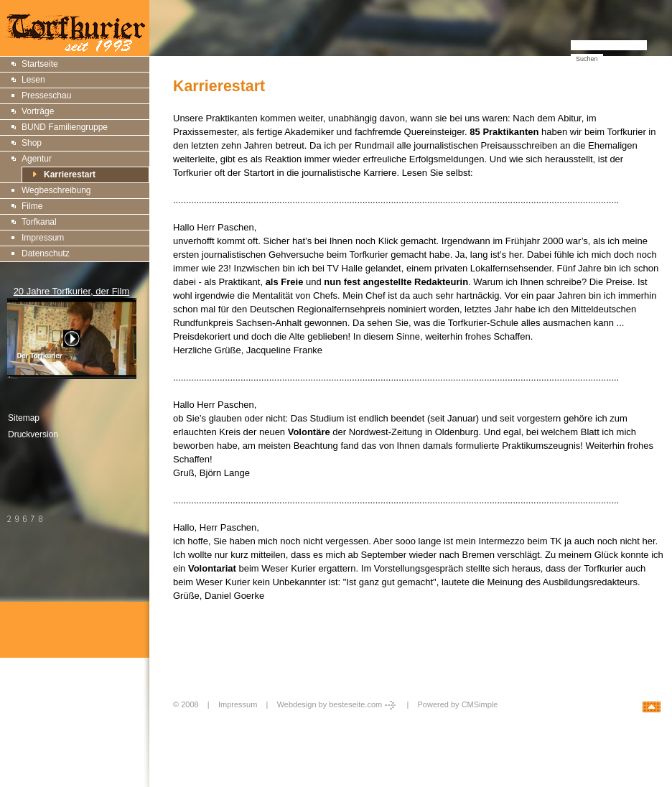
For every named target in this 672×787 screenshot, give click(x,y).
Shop (32, 143)
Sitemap (24, 418)
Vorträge (38, 111)
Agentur (37, 159)
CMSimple (480, 704)
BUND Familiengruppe (65, 127)
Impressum (43, 238)
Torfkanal (39, 222)
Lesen (33, 80)
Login (185, 720)
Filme (32, 206)
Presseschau (46, 96)
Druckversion (33, 434)
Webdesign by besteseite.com (338, 704)
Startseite (40, 64)
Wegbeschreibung (56, 190)
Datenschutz (46, 253)
